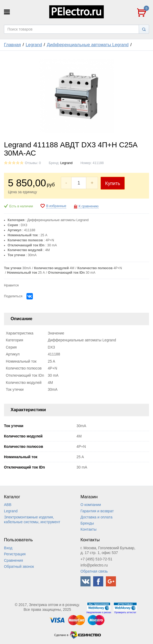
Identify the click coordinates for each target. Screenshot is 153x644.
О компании (91, 505)
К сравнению (89, 206)
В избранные (56, 206)
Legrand (34, 45)
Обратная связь (94, 571)
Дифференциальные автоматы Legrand (88, 45)
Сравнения (13, 560)
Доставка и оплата (96, 517)
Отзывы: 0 (33, 163)
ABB (8, 505)
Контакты (88, 529)
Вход (8, 548)
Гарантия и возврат (97, 511)
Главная (12, 45)
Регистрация (15, 554)
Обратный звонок (19, 566)
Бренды (87, 523)
